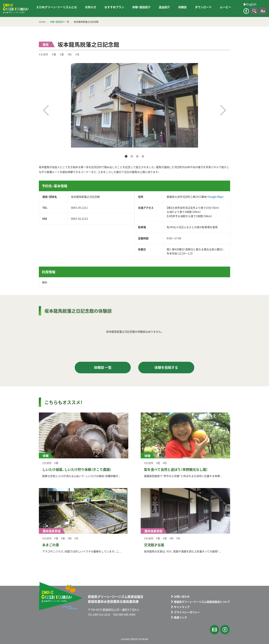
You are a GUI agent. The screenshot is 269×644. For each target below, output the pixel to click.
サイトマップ (182, 607)
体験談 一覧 (103, 367)
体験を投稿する (166, 367)
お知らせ (91, 7)
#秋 (70, 54)
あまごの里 (51, 545)
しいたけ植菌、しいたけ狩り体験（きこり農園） (77, 469)
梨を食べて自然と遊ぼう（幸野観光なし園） (176, 469)
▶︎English (35, 11)
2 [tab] (132, 157)
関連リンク (180, 617)
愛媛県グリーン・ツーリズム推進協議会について (202, 602)
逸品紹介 (164, 7)
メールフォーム (214, 630)
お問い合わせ (182, 596)
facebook (246, 11)
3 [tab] (137, 157)
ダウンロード (203, 7)
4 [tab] (143, 157)
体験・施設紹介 (141, 7)
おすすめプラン (114, 7)
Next (223, 110)
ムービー (225, 7)
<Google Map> (215, 197)
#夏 (62, 54)
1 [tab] (126, 157)
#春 (54, 54)
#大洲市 (44, 54)
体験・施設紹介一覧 (60, 22)
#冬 (78, 54)
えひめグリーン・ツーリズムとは (57, 7)
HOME (42, 22)
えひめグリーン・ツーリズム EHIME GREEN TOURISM (16, 9)
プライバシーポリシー (187, 612)
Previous (46, 110)
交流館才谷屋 (154, 545)
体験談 (182, 7)
